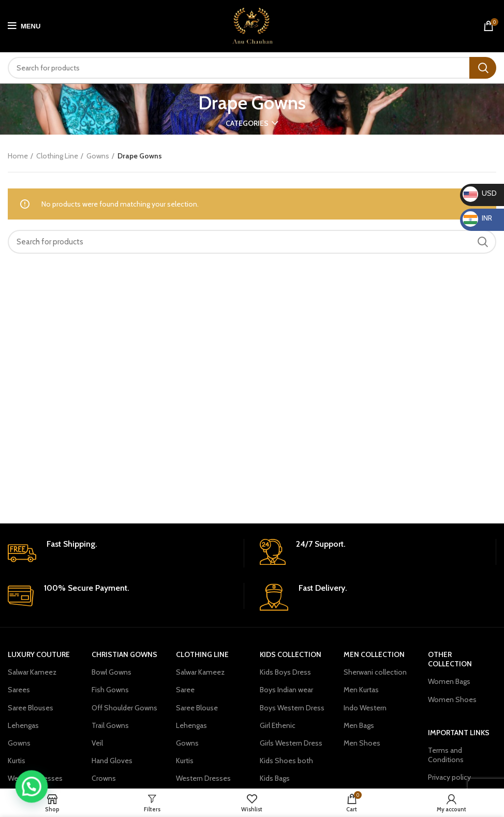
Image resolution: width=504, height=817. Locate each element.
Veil (97, 743)
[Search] (252, 68)
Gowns (98, 156)
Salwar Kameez (32, 672)
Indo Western (365, 708)
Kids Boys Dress (285, 672)
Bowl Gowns (112, 672)
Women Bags (449, 681)
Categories (247, 123)
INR (477, 218)
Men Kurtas (361, 690)
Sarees (19, 690)
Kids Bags (275, 778)
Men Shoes (362, 743)
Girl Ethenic (278, 725)
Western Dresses (35, 778)
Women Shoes (452, 699)
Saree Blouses (31, 708)
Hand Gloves (112, 761)
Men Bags (359, 725)
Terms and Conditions (446, 755)
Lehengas (23, 725)
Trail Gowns (110, 725)
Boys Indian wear (286, 690)
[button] (26, 789)
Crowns (104, 778)
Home (18, 156)
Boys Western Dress (292, 708)
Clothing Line (57, 156)
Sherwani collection (375, 672)
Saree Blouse (197, 708)
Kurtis (17, 761)
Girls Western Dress (291, 743)
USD (480, 193)
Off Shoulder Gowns (124, 708)
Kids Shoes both (286, 761)
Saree (185, 690)
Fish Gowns (110, 690)
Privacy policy (449, 777)
